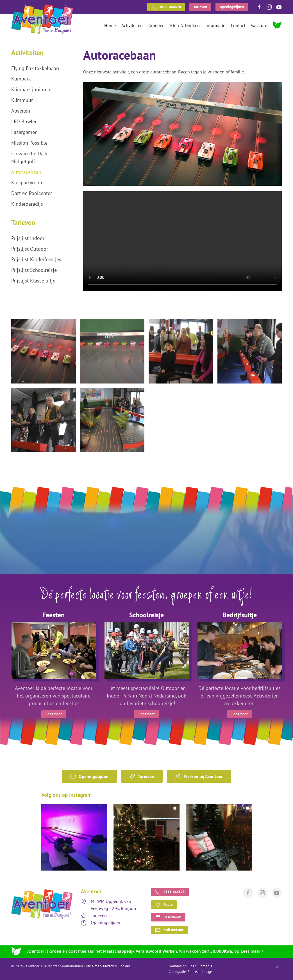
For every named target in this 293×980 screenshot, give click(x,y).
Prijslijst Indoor (28, 238)
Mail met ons (169, 930)
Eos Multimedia (200, 966)
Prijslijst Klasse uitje (33, 281)
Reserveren (168, 917)
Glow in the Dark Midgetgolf (29, 157)
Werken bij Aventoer (199, 776)
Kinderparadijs (27, 204)
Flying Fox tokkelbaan (35, 68)
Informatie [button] (215, 25)
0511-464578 (166, 7)
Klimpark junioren (31, 89)
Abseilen (21, 111)
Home (110, 25)
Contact (238, 25)
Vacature (259, 25)
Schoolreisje (146, 615)
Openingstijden (232, 7)
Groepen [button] (156, 25)
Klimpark (21, 79)
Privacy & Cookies (117, 966)
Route (164, 905)
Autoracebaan (26, 172)
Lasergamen (24, 132)
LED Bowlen (24, 121)
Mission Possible (29, 143)
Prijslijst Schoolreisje (34, 270)
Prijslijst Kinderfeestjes (36, 259)
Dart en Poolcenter (32, 193)
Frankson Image (200, 972)
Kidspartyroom (27, 182)
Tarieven (200, 7)
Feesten (54, 615)
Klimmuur (22, 100)
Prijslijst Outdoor (30, 249)
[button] (44, 351)
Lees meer (54, 714)
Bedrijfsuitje (240, 615)
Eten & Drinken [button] (185, 25)
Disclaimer (92, 966)
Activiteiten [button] (132, 25)
